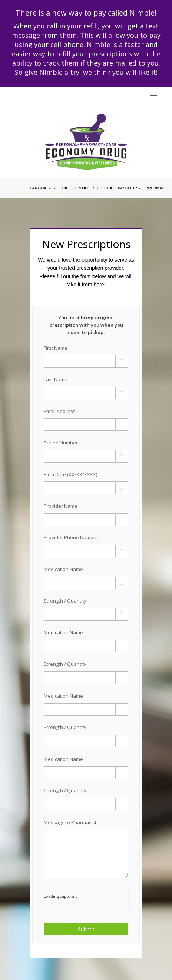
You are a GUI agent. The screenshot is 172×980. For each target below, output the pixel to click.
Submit (86, 929)
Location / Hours (120, 188)
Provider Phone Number (71, 537)
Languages (42, 188)
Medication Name (63, 569)
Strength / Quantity (65, 601)
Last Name (56, 379)
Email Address (60, 411)
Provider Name (61, 506)
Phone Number (61, 443)
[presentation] (87, 896)
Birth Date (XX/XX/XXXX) (70, 474)
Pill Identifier (78, 188)
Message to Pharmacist (70, 822)
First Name (56, 348)
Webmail (156, 188)
